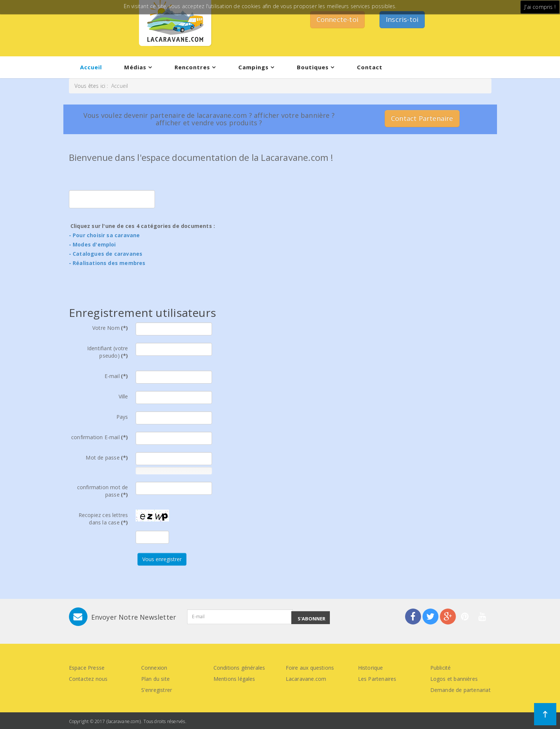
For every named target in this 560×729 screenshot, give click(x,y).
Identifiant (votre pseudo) (108, 352)
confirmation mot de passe (103, 491)
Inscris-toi (402, 19)
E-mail (116, 376)
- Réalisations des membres (107, 263)
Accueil (91, 67)
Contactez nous (88, 679)
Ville (123, 396)
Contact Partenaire (422, 118)
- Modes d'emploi (92, 244)
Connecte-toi (337, 19)
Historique (371, 668)
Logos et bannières (454, 679)
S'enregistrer (157, 690)
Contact (370, 67)
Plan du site (155, 679)
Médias (135, 67)
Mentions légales (234, 679)
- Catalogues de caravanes (106, 254)
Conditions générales (239, 668)
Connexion (154, 668)
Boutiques (313, 67)
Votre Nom (110, 328)
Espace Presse (87, 668)
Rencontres (192, 67)
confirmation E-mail (100, 437)
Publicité (441, 668)
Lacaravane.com (306, 679)
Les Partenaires (377, 679)
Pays (122, 417)
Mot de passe (107, 458)
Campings (254, 67)
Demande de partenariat (460, 690)
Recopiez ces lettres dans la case (103, 519)
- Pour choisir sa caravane (105, 235)
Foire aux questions (310, 668)
